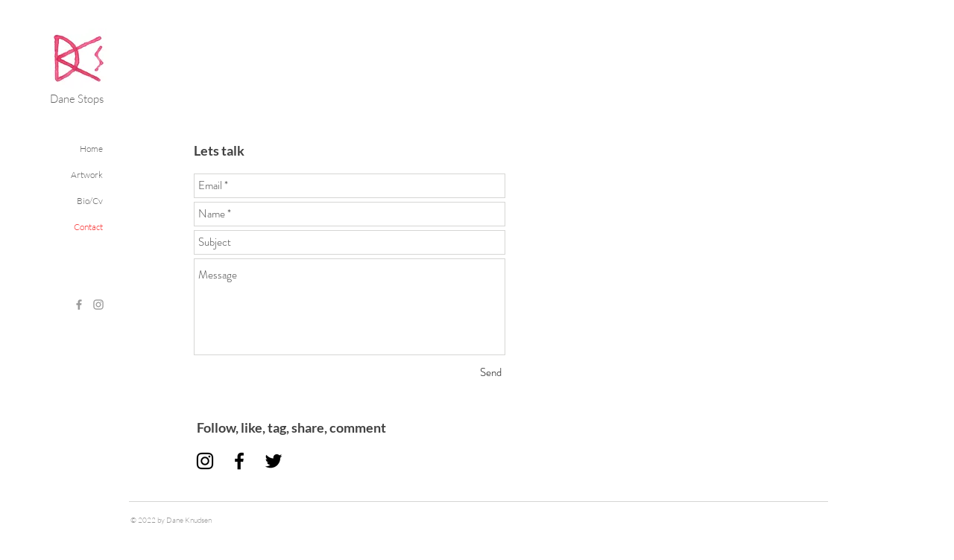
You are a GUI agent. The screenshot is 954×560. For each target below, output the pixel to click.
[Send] (491, 373)
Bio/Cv (90, 201)
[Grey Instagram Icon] (98, 305)
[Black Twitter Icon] (274, 461)
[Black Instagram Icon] (205, 461)
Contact (88, 227)
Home (91, 149)
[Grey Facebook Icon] (79, 305)
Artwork (87, 175)
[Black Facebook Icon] (239, 461)
